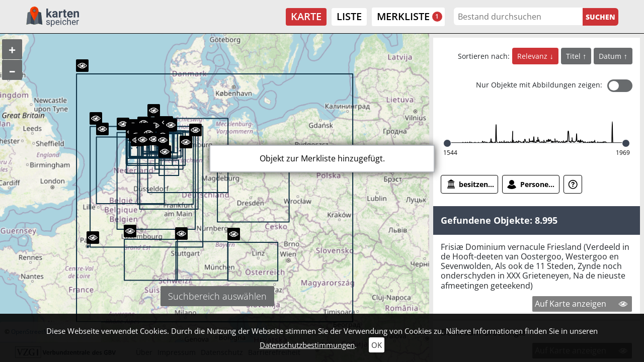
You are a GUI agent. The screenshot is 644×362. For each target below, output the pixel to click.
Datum (611, 56)
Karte (306, 16)
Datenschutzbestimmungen (307, 345)
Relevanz (533, 56)
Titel (574, 56)
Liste (349, 16)
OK (377, 345)
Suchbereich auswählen (217, 296)
